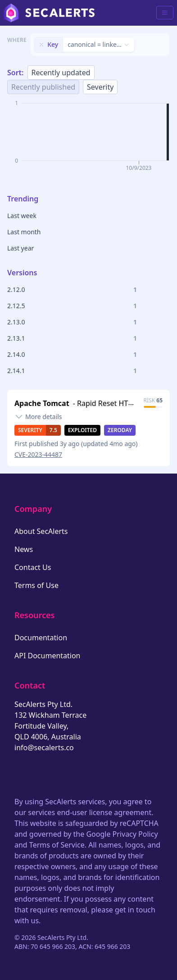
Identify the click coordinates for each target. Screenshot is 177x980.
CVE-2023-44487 (38, 454)
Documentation (41, 638)
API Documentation (48, 656)
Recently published (43, 87)
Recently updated (61, 73)
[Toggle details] (38, 417)
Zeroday (120, 430)
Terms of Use (36, 585)
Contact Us (33, 567)
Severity (100, 87)
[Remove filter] (41, 45)
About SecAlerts (41, 531)
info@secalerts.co (44, 748)
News (24, 549)
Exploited (82, 430)
